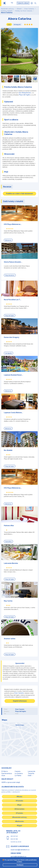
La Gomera (19, 773)
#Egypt (19, 826)
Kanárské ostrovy (7, 9)
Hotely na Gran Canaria (24, 11)
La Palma (18, 776)
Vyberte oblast (23, 3)
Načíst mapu (20, 725)
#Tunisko (19, 813)
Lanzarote (32, 771)
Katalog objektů (7, 11)
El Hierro (5, 771)
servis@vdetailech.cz (18, 857)
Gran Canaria (29, 9)
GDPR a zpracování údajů (11, 782)
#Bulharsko (19, 821)
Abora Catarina (7, 13)
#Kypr (19, 805)
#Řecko (19, 797)
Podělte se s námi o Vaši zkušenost (19, 194)
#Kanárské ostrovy (19, 817)
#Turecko (19, 801)
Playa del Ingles (21, 711)
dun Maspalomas (25, 93)
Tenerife (31, 773)
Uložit (6, 32)
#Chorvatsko (19, 809)
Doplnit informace (20, 701)
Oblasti (19, 9)
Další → (31, 776)
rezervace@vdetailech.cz (20, 850)
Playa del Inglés (24, 95)
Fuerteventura (7, 773)
